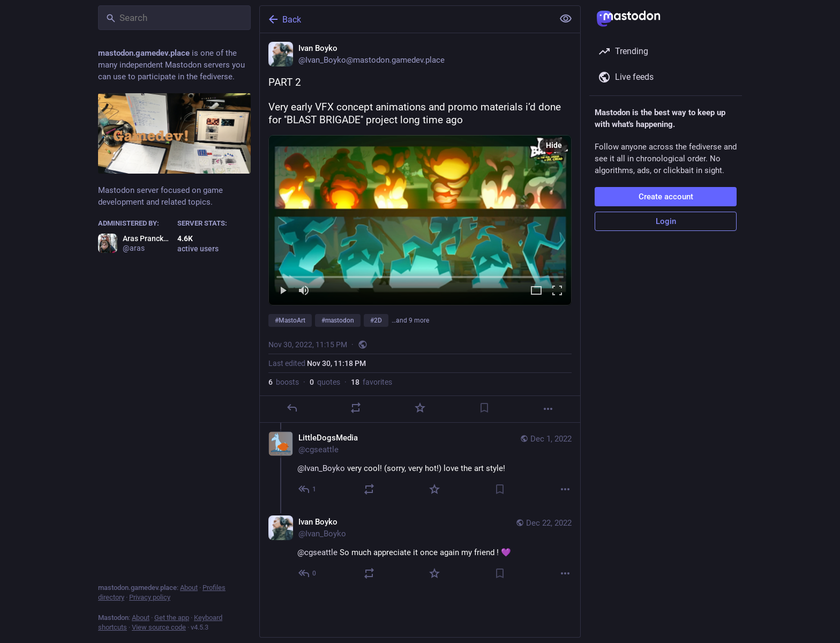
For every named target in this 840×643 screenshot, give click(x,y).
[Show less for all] (566, 19)
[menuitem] (420, 220)
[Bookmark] (484, 408)
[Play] (283, 291)
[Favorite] (420, 408)
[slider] (420, 275)
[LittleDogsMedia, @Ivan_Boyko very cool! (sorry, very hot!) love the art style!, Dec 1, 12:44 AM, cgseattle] (420, 465)
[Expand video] (536, 291)
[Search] (174, 18)
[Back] (406, 19)
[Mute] (304, 291)
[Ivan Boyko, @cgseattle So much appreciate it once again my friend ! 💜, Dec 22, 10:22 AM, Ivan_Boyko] (420, 549)
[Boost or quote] (356, 408)
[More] (548, 409)
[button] (420, 220)
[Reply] (292, 408)
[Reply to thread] (308, 489)
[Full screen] (557, 291)
